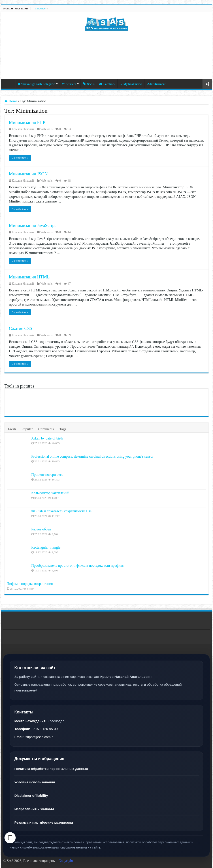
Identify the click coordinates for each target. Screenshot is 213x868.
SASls (89, 84)
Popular (27, 429)
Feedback (107, 84)
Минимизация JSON (28, 174)
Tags (63, 429)
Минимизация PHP (27, 122)
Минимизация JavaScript (32, 225)
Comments (46, 429)
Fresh (12, 429)
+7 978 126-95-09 (44, 729)
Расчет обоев (41, 529)
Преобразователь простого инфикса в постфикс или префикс (78, 565)
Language (40, 9)
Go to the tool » (20, 158)
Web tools (46, 129)
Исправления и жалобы (34, 809)
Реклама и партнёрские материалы (44, 822)
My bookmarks (131, 84)
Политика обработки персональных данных (51, 769)
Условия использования (35, 782)
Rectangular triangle (46, 547)
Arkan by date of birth (47, 438)
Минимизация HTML (29, 277)
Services (69, 84)
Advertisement (156, 84)
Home (9, 83)
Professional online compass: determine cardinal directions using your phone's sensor (92, 456)
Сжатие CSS (21, 328)
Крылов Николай (23, 129)
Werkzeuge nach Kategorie (36, 84)
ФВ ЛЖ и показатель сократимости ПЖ (62, 511)
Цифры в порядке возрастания (30, 584)
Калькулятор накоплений (50, 493)
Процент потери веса (47, 475)
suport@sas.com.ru (40, 737)
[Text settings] (10, 838)
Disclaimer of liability (31, 796)
